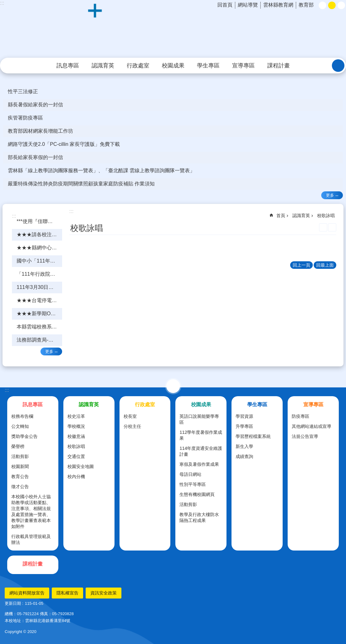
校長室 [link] (130, 416)
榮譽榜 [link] (18, 446)
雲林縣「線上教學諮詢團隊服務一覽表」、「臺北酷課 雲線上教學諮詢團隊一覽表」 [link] (101, 170)
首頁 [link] (281, 216)
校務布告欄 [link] (22, 416)
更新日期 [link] (13, 603)
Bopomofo (332, 227)
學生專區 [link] (208, 66)
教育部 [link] (306, 5)
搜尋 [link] (338, 66)
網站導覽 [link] (248, 5)
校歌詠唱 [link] (326, 216)
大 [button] (341, 5)
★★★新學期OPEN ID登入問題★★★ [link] (39, 314)
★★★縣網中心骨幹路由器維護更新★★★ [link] (39, 248)
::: (7, 390)
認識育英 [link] (103, 66)
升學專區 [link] (244, 426)
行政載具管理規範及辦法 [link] (31, 539)
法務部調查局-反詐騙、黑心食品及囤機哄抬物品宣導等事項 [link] (39, 340)
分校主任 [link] (132, 426)
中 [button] (332, 5)
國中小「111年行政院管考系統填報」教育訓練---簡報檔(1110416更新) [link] (39, 261)
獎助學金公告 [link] (24, 436)
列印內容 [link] (323, 227)
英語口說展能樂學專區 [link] (199, 419)
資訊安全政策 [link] (104, 593)
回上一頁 (301, 265)
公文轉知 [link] (20, 426)
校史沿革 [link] (76, 416)
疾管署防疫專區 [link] (25, 118)
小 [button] (322, 5)
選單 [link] (173, 386)
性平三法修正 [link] (23, 91)
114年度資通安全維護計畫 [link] (201, 451)
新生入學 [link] (244, 446)
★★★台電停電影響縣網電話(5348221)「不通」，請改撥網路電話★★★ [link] (39, 300)
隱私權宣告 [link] (67, 593)
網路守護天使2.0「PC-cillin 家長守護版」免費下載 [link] (64, 144)
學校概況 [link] (76, 426)
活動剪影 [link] (20, 456)
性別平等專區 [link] (193, 484)
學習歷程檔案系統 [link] (253, 436)
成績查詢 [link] (244, 456)
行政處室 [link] (138, 66)
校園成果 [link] (173, 66)
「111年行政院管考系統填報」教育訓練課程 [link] (39, 274)
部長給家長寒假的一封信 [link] (35, 157)
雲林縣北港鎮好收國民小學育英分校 (173, 29)
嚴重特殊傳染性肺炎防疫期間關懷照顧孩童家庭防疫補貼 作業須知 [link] (81, 184)
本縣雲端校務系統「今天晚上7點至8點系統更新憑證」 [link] (39, 327)
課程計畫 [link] (279, 66)
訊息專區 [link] (68, 66)
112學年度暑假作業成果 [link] (201, 435)
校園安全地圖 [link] (81, 466)
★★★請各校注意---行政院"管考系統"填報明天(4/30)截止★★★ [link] (39, 234)
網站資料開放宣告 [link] (27, 593)
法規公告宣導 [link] (305, 436)
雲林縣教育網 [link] (278, 5)
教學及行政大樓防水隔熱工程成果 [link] (199, 517)
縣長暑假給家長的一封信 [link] (35, 105)
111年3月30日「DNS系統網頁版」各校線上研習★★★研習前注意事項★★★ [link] (39, 287)
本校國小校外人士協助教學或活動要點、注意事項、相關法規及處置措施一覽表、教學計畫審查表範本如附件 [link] (31, 511)
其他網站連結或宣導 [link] (311, 426)
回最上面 (325, 265)
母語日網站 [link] (190, 474)
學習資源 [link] (244, 416)
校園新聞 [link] (20, 466)
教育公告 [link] (20, 476)
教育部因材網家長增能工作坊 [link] (40, 131)
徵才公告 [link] (20, 487)
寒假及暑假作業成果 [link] (199, 464)
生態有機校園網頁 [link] (197, 494)
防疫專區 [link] (301, 416)
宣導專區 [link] (243, 66)
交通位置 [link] (76, 456)
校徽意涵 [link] (76, 436)
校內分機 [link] (76, 476)
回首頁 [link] (225, 5)
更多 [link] (330, 195)
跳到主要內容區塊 (3, 3)
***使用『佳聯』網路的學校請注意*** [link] (39, 221)
